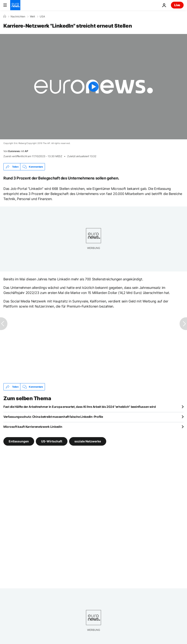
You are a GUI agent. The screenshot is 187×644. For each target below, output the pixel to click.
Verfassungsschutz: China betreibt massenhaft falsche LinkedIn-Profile (53, 417)
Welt (32, 17)
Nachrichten (18, 17)
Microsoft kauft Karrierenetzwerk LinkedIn (33, 427)
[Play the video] (93, 87)
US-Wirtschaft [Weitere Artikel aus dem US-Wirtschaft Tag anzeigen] (52, 441)
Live (177, 5)
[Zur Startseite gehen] (15, 5)
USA (42, 17)
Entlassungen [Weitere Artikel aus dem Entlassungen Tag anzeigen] (19, 441)
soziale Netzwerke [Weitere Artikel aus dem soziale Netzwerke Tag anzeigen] (88, 441)
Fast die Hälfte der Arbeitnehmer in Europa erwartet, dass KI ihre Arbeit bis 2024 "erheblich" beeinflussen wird (80, 407)
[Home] (5, 16)
